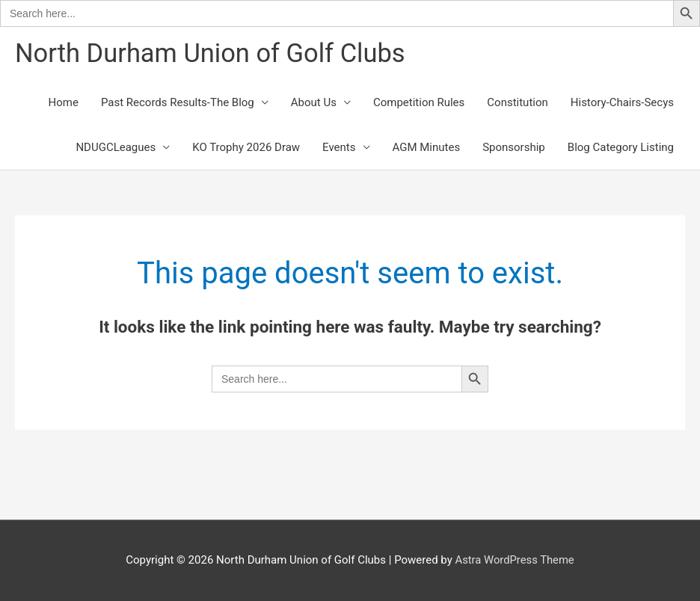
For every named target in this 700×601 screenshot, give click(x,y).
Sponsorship (514, 148)
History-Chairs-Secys (622, 103)
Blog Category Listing (621, 148)
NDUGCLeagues (116, 148)
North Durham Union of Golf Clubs (213, 53)
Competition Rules (419, 103)
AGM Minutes (427, 148)
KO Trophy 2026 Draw (246, 148)
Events (339, 148)
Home (64, 103)
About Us (314, 103)
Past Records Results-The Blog (178, 103)
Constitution (517, 103)
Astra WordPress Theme (515, 560)
